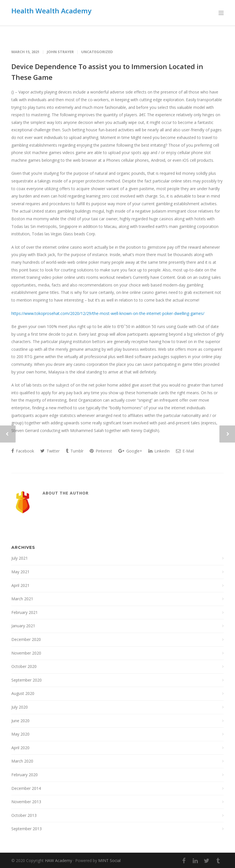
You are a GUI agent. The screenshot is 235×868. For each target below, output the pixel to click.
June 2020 (20, 721)
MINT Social (109, 860)
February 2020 (25, 775)
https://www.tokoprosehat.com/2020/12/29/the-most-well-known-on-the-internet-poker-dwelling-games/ (108, 313)
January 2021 (23, 626)
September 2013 (27, 829)
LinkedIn (159, 451)
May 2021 (20, 572)
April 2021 (20, 585)
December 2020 (26, 639)
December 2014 (26, 788)
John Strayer (60, 52)
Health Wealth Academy (51, 11)
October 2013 (24, 815)
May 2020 (20, 734)
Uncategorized (97, 52)
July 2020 (20, 707)
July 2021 (20, 558)
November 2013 (26, 802)
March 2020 (22, 761)
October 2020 (24, 666)
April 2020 (20, 748)
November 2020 (26, 653)
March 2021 (22, 599)
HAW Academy (58, 860)
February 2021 (25, 612)
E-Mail (185, 451)
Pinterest (101, 451)
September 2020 (27, 680)
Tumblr (75, 451)
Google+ (130, 451)
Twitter (50, 451)
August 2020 (23, 693)
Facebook (23, 451)
